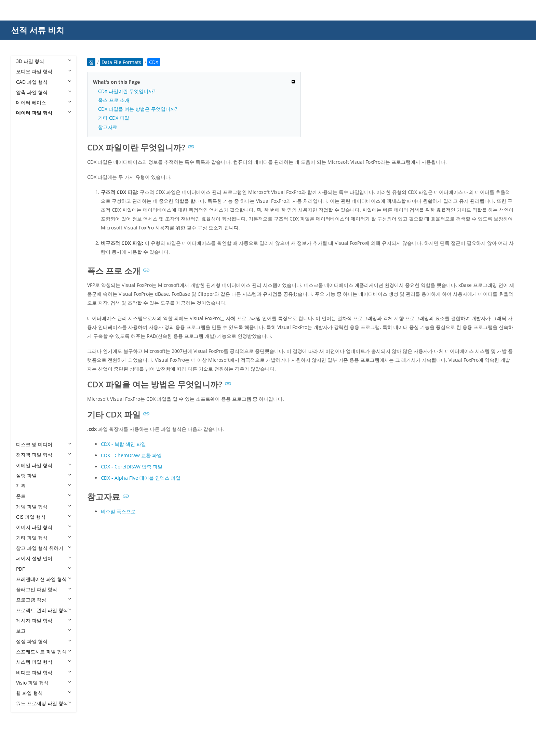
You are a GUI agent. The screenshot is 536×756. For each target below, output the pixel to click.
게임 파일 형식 (44, 507)
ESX (27, 227)
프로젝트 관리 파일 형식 (44, 610)
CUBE (29, 196)
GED (28, 258)
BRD (28, 134)
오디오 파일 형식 (44, 71)
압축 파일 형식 (44, 92)
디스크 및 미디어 (44, 444)
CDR (28, 154)
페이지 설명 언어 (44, 558)
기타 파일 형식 (44, 538)
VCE (27, 403)
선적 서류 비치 (38, 30)
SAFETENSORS (39, 341)
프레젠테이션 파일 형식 (44, 579)
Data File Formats (43, 123)
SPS (27, 351)
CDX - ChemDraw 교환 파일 (131, 455)
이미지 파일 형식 (44, 527)
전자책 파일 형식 (44, 455)
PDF (44, 569)
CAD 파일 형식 (44, 82)
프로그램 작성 (44, 600)
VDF (27, 423)
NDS (28, 310)
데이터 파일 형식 (44, 113)
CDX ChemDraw (41, 175)
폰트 (44, 496)
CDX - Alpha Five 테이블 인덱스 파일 (141, 478)
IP (25, 289)
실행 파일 (44, 475)
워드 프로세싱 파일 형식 (44, 703)
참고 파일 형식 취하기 (44, 548)
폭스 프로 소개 (114, 100)
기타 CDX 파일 (114, 118)
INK (27, 268)
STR (27, 362)
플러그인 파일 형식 (44, 589)
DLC (27, 206)
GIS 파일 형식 (44, 517)
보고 (44, 631)
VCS (27, 413)
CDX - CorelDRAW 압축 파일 (132, 467)
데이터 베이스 (44, 102)
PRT (27, 330)
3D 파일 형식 (44, 61)
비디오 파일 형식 (44, 672)
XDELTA (31, 434)
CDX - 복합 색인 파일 (123, 444)
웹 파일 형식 (44, 693)
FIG (26, 237)
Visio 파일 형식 (44, 683)
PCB (27, 320)
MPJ (27, 299)
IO (25, 278)
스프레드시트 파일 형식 (44, 652)
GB (26, 247)
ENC (28, 216)
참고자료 (108, 127)
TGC (28, 372)
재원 (44, 486)
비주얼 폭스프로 (118, 511)
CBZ (27, 144)
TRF (27, 393)
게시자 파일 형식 (44, 620)
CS (26, 185)
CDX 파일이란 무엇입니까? (127, 91)
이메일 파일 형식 (44, 465)
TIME (29, 382)
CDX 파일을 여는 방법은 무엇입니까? (138, 109)
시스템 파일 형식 (44, 662)
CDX (28, 165)
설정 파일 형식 (44, 641)
